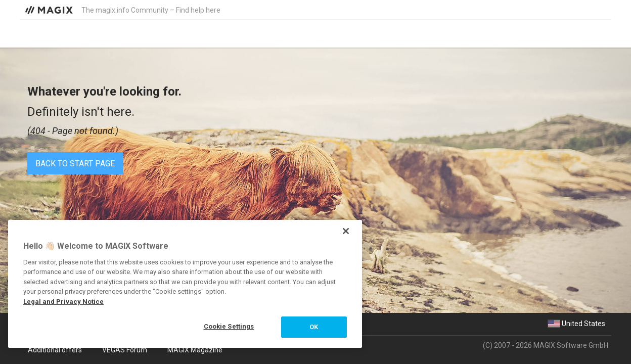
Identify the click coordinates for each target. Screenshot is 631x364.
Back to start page (75, 164)
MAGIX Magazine (195, 350)
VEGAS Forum (125, 350)
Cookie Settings (229, 326)
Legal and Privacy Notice (63, 302)
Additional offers (55, 350)
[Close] (346, 231)
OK (314, 327)
